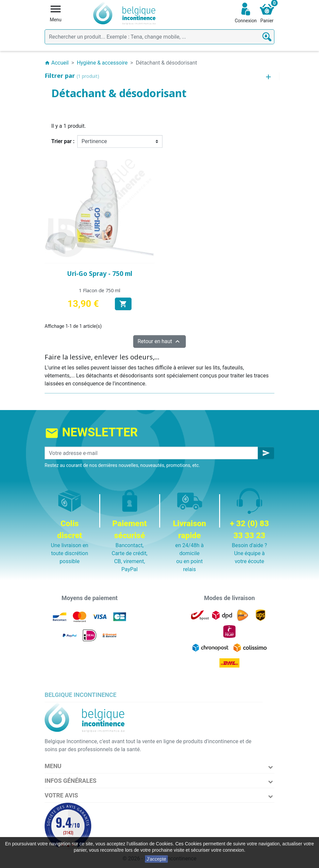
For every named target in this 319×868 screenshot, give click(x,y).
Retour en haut (159, 341)
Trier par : (63, 141)
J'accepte (156, 859)
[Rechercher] (159, 37)
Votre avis (61, 795)
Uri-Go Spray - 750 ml (100, 274)
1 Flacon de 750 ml (100, 290)
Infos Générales (71, 781)
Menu (53, 766)
